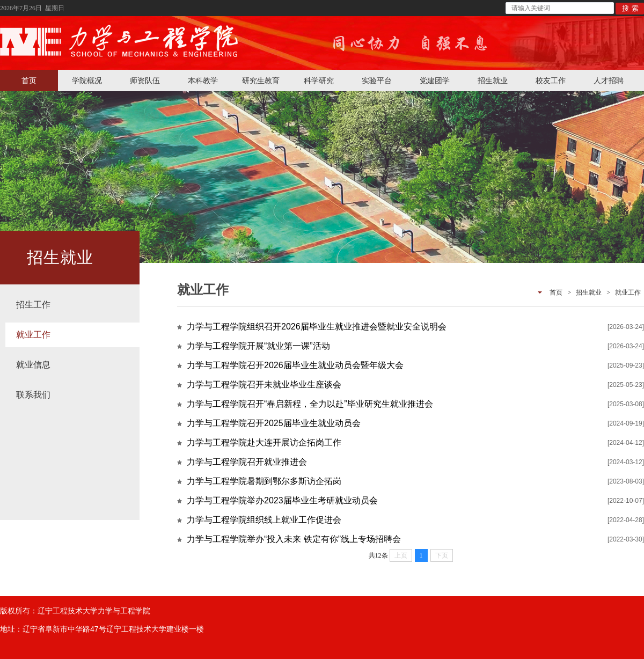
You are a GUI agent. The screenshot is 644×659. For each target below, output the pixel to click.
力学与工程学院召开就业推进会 (247, 462)
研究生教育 (261, 80)
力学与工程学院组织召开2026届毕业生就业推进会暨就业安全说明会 (317, 327)
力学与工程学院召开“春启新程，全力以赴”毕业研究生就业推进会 (310, 404)
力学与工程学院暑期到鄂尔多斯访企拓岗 (264, 481)
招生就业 (493, 80)
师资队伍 (145, 80)
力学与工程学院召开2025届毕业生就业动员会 (274, 423)
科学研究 (319, 80)
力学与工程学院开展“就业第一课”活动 (258, 346)
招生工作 (33, 305)
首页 (29, 80)
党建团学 (435, 80)
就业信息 (33, 365)
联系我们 (33, 395)
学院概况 (87, 80)
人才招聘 (609, 80)
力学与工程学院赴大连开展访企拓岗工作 (264, 442)
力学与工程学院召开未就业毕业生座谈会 (264, 385)
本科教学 (203, 80)
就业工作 (33, 335)
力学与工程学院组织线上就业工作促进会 (264, 520)
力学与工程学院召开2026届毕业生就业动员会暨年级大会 (295, 365)
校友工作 (551, 80)
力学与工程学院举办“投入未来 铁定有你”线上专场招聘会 (294, 539)
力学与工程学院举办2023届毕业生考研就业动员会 (282, 500)
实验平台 (377, 80)
